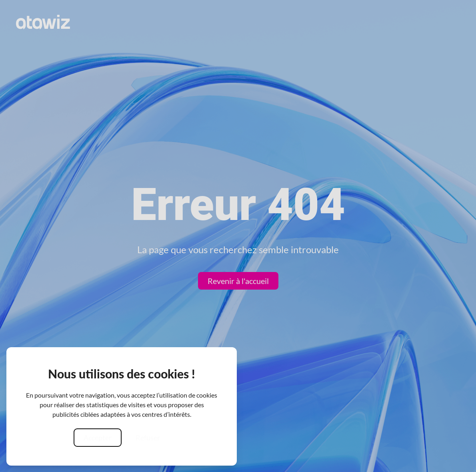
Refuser (148, 438)
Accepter (98, 438)
